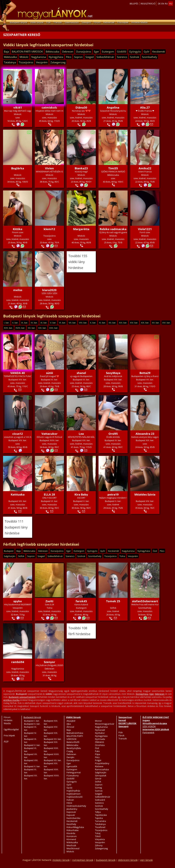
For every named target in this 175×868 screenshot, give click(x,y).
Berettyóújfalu (74, 748)
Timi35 (113, 168)
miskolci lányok (61, 860)
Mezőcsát (71, 845)
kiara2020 (49, 290)
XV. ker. (156, 323)
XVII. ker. (8, 328)
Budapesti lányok (19, 22)
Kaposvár (71, 812)
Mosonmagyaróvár (105, 724)
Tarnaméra (100, 821)
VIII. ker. (83, 323)
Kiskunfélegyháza (75, 827)
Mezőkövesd (73, 848)
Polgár (98, 760)
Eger (96, 51)
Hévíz (69, 803)
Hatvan (70, 800)
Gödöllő (122, 51)
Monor (98, 721)
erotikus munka (11, 700)
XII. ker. (112, 323)
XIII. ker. (123, 323)
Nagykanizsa (39, 57)
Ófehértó (100, 742)
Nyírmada (100, 739)
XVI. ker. (166, 323)
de (159, 4)
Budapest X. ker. (32, 766)
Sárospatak (101, 775)
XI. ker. (102, 323)
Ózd (155, 551)
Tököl (98, 836)
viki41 (18, 107)
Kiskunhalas (73, 830)
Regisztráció (148, 4)
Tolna (122, 556)
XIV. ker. (134, 323)
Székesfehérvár (105, 57)
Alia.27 (145, 107)
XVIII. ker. (20, 328)
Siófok (21, 556)
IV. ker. (34, 323)
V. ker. (53, 323)
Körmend (71, 839)
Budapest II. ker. (32, 724)
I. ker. (7, 323)
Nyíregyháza (56, 57)
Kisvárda (71, 833)
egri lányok (146, 860)
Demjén (70, 757)
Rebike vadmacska (113, 229)
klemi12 (49, 229)
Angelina (113, 107)
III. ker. (25, 323)
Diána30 (81, 107)
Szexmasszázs (72, 22)
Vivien (49, 168)
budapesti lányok (106, 860)
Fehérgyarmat (74, 772)
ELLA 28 (49, 494)
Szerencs (122, 57)
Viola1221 (145, 229)
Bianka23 (81, 168)
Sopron (78, 57)
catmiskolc (49, 107)
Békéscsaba (52, 51)
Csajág (70, 751)
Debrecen (68, 51)
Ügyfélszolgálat (11, 729)
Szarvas (99, 791)
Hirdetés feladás (139, 22)
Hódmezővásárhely (76, 806)
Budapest (9, 551)
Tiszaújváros (26, 62)
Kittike (18, 229)
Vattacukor (50, 434)
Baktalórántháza (75, 733)
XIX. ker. (145, 323)
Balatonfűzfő (73, 742)
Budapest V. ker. (32, 745)
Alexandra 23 (145, 434)
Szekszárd (100, 800)
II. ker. (15, 323)
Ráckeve (99, 766)
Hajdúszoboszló (75, 797)
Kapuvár (71, 815)
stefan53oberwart (145, 601)
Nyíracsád (100, 730)
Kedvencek (109, 22)
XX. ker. (32, 328)
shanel (81, 373)
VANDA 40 (18, 373)
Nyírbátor (100, 733)
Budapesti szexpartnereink (22, 697)
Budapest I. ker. (32, 721)
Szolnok (135, 57)
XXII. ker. (54, 328)
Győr (147, 51)
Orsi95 (113, 434)
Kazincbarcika (73, 818)
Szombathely (150, 57)
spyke (18, 601)
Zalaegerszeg (58, 62)
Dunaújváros (84, 51)
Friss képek (123, 22)
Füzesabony (73, 775)
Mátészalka (10, 57)
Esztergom (108, 51)
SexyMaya (113, 373)
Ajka (69, 724)
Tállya (98, 812)
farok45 (81, 601)
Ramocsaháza (102, 769)
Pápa (97, 754)
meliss (18, 290)
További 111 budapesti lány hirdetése (16, 527)
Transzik (58, 22)
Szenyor (50, 662)
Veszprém (42, 62)
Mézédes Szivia (145, 494)
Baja (6, 51)
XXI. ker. (42, 328)
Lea (81, 434)
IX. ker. (44, 323)
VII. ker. (72, 323)
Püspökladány (102, 763)
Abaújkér (71, 721)
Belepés (134, 4)
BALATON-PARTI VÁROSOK (27, 51)
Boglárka (18, 168)
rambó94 (18, 662)
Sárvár (98, 779)
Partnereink (148, 732)
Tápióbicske (101, 815)
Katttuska (18, 494)
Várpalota (100, 839)
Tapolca (99, 818)
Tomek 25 (113, 601)
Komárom (72, 836)
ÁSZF (6, 742)
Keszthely (71, 824)
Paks (97, 751)
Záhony (99, 845)
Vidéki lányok (37, 22)
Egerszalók (72, 766)
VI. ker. (62, 323)
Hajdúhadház (73, 791)
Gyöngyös (135, 51)
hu (171, 4)
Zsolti (49, 601)
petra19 (113, 494)
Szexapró (86, 22)
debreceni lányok (128, 860)
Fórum (97, 22)
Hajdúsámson (74, 794)
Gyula (69, 788)
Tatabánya (10, 62)
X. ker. (93, 323)
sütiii (50, 373)
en (163, 4)
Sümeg (98, 788)
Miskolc (24, 57)
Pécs (69, 57)
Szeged (90, 57)
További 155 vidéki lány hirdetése (78, 262)
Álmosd (70, 727)
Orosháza (100, 745)
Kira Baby (81, 494)
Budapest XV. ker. (53, 739)
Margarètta (81, 229)
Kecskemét (159, 51)
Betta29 (145, 373)
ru (166, 4)
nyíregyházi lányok (83, 860)
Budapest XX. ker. (53, 760)
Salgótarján (10, 556)
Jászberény (72, 809)
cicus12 (18, 434)
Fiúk (48, 22)
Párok (121, 735)
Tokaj (98, 833)
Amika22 (145, 168)
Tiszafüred (100, 827)
